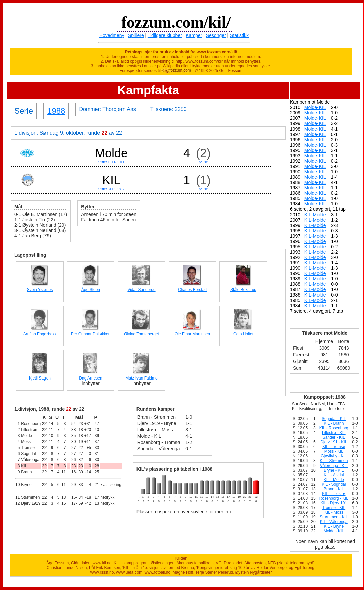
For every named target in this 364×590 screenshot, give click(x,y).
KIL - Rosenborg (334, 428)
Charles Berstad (192, 290)
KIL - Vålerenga (334, 522)
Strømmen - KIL (334, 517)
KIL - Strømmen (334, 461)
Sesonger (216, 35)
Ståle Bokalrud (243, 290)
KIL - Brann (334, 423)
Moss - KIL (334, 451)
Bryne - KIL (334, 470)
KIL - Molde (334, 480)
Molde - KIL (334, 531)
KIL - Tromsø (334, 447)
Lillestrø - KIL (334, 433)
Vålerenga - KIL (334, 466)
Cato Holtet (243, 334)
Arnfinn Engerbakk (40, 334)
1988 (56, 111)
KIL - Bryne (334, 526)
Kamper (194, 35)
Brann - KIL (334, 489)
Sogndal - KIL (334, 419)
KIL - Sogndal (334, 484)
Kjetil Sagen (40, 378)
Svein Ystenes (40, 290)
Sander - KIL (334, 437)
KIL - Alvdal (334, 475)
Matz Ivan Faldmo (141, 378)
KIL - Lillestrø (334, 494)
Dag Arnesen (90, 378)
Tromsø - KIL (334, 508)
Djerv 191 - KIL (334, 442)
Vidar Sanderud (141, 290)
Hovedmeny (112, 35)
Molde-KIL (315, 107)
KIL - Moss (334, 512)
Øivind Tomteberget (142, 334)
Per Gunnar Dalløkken (91, 334)
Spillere (136, 35)
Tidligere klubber (165, 35)
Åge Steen (91, 290)
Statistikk (239, 35)
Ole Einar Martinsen (192, 334)
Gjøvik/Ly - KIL (334, 456)
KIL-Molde (315, 215)
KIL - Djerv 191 (334, 503)
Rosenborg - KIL (334, 498)
